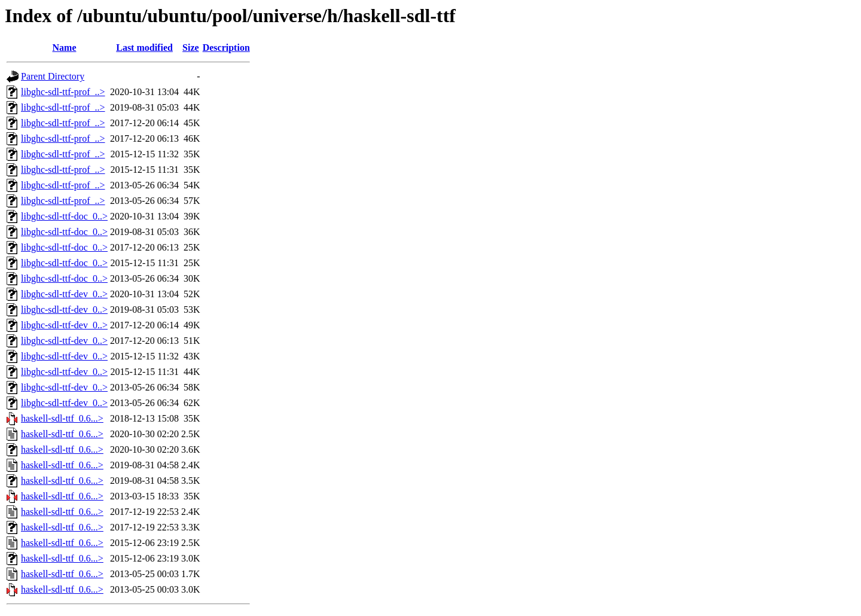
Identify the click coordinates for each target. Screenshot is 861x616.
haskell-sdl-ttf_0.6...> (62, 418)
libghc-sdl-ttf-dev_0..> (64, 294)
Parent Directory (53, 76)
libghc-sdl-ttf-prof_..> (63, 92)
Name (65, 48)
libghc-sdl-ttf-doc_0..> (64, 216)
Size (191, 48)
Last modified (144, 48)
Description (226, 48)
